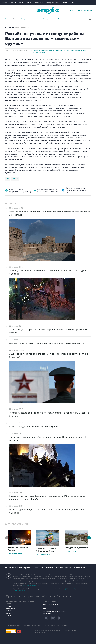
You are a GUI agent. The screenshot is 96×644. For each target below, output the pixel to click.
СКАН (45, 607)
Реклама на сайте (64, 568)
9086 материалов (15, 554)
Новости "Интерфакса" (50, 605)
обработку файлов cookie (31, 585)
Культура (46, 19)
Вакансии (50, 568)
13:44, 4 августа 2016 (22, 28)
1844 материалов (43, 555)
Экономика (32, 19)
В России (16, 19)
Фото (80, 19)
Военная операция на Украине (18, 549)
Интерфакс (48, 10)
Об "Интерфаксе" (25, 3)
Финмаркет (66, 3)
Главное (8, 19)
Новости (67, 19)
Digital (60, 19)
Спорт (39, 19)
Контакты (9, 568)
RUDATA (46, 609)
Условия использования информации (48, 630)
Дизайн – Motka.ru (71, 630)
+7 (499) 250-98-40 (69, 589)
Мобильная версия (9, 3)
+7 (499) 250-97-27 (19, 591)
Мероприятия (80, 568)
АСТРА (8, 615)
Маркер (9, 613)
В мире (23, 19)
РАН (8, 179)
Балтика (15, 179)
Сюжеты (74, 19)
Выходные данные (41, 633)
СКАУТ (8, 611)
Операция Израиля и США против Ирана (46, 550)
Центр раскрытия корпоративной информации (54, 612)
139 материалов (71, 551)
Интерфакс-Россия (52, 3)
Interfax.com (38, 3)
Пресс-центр (38, 568)
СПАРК (9, 607)
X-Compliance (11, 609)
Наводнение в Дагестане (76, 548)
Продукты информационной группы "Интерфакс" (40, 597)
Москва (54, 19)
